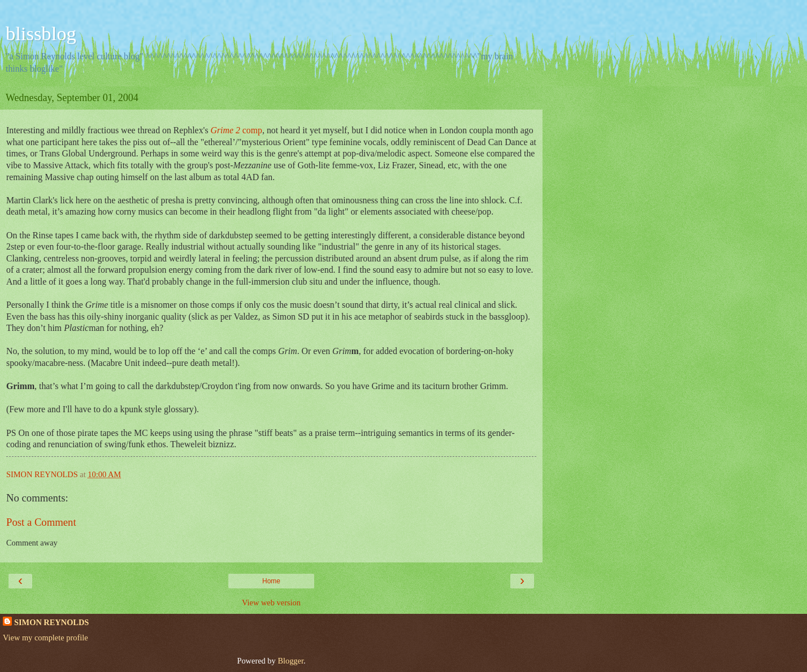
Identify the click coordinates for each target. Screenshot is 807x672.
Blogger (290, 661)
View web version (271, 603)
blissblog (41, 33)
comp (237, 130)
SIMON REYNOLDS (51, 622)
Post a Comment (41, 522)
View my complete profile (45, 638)
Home (271, 581)
